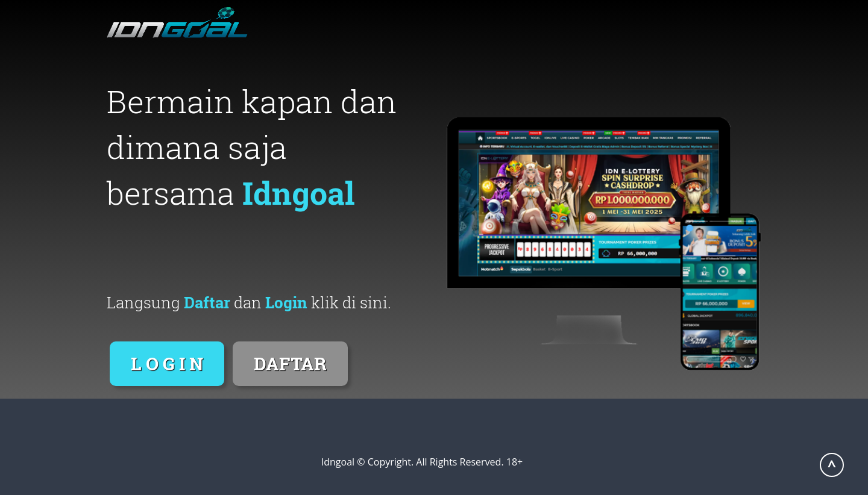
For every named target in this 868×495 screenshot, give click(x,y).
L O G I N (167, 363)
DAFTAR (290, 363)
